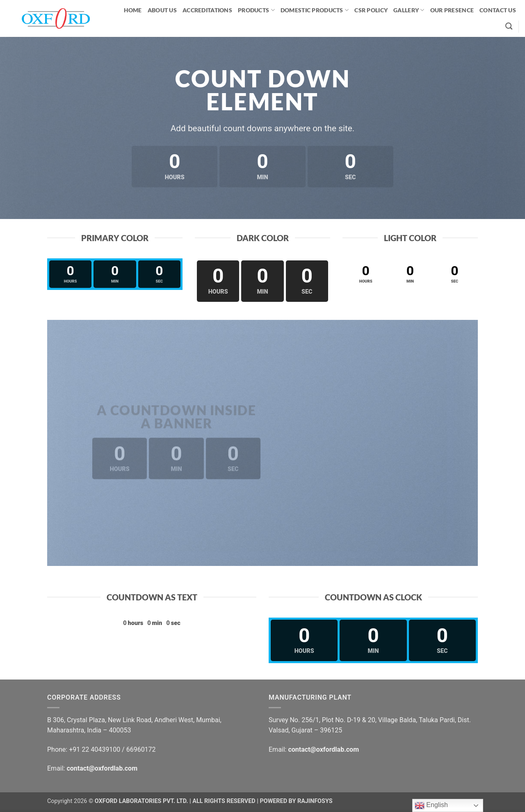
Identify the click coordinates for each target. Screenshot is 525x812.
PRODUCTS (256, 10)
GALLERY (409, 10)
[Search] (509, 26)
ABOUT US (162, 10)
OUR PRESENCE (452, 10)
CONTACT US (498, 10)
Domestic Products (315, 10)
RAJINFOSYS (315, 801)
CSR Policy (371, 10)
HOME (133, 10)
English (431, 805)
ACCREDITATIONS (207, 10)
